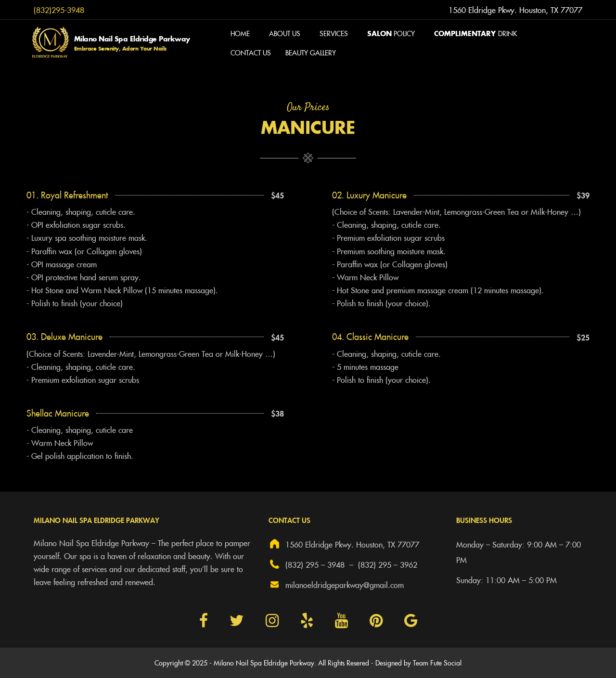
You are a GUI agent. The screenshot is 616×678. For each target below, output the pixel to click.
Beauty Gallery (311, 52)
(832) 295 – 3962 (388, 564)
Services (334, 33)
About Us (285, 33)
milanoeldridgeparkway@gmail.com (336, 584)
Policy (391, 33)
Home (240, 33)
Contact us (251, 52)
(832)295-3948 (59, 10)
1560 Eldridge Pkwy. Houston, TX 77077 (344, 544)
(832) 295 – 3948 (307, 564)
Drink (475, 33)
